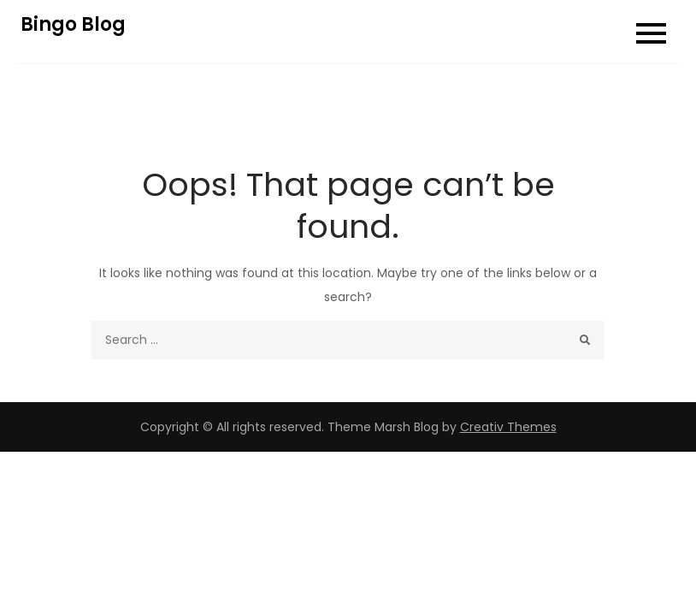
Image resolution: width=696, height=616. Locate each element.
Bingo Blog (73, 24)
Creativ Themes (508, 427)
